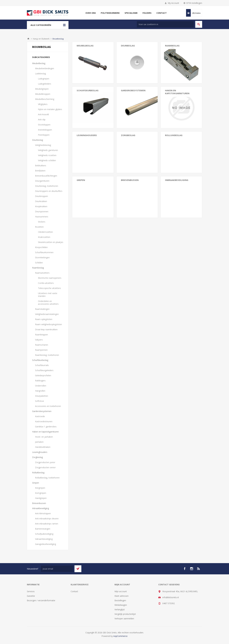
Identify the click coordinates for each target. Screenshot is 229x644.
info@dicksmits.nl (171, 597)
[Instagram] (192, 569)
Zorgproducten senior (45, 467)
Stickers (42, 222)
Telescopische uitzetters (49, 288)
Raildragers (40, 381)
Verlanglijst (120, 609)
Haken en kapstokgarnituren (45, 432)
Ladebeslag (40, 74)
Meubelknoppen (43, 94)
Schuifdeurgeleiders (44, 370)
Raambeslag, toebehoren (47, 355)
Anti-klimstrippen (43, 513)
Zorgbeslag (37, 457)
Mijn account (121, 591)
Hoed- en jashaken (44, 437)
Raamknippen (41, 335)
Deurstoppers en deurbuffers (49, 191)
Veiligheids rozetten (47, 155)
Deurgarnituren (42, 181)
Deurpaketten (42, 396)
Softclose (40, 401)
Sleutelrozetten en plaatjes (51, 242)
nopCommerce (120, 636)
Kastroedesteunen (44, 421)
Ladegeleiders (45, 84)
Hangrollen (40, 391)
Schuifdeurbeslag (40, 360)
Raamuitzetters (42, 273)
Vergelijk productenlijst (125, 614)
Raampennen (41, 350)
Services (31, 591)
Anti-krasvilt (43, 114)
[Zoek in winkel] (165, 24)
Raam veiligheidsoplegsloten (48, 324)
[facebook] (185, 569)
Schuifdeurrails (42, 365)
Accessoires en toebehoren (48, 406)
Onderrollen (41, 386)
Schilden (39, 263)
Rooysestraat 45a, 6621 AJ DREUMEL (180, 591)
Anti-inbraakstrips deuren (47, 519)
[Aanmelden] (57, 569)
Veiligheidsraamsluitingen (47, 314)
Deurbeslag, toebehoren (47, 186)
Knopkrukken (41, 206)
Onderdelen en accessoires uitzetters (48, 303)
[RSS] (199, 569)
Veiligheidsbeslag (43, 145)
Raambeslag (38, 268)
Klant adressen (122, 596)
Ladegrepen (44, 79)
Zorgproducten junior (45, 462)
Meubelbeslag (39, 63)
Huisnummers (42, 217)
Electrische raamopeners (50, 278)
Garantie (31, 596)
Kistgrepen (40, 488)
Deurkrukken (41, 201)
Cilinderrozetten (45, 232)
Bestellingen (120, 600)
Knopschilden (41, 247)
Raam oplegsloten (44, 319)
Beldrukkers (41, 165)
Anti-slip (42, 119)
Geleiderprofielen (43, 375)
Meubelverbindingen (45, 68)
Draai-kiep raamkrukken (46, 329)
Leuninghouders (87, 135)
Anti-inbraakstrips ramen (47, 524)
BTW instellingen (194, 3)
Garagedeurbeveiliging (45, 544)
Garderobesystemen (42, 411)
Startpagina (28, 39)
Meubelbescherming (45, 99)
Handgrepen (41, 498)
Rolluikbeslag (38, 473)
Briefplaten (40, 171)
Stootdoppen (44, 125)
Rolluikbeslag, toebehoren (47, 478)
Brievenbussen (130, 180)
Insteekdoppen (45, 130)
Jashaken (39, 442)
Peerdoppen (44, 135)
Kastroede (40, 416)
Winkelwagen (121, 605)
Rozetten (39, 227)
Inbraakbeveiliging (41, 508)
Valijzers (39, 340)
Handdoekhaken (43, 447)
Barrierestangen (43, 529)
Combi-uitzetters (46, 283)
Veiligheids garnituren (48, 150)
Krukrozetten (44, 237)
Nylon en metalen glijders (50, 109)
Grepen (36, 483)
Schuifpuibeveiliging (44, 534)
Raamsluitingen (42, 309)
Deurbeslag (38, 140)
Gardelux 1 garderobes (46, 427)
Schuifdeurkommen (44, 252)
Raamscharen (42, 345)
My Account (173, 3)
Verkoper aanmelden (124, 619)
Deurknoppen (41, 196)
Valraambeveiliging (44, 539)
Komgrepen (41, 493)
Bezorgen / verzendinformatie (41, 600)
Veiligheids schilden (47, 160)
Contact (74, 591)
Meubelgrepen (42, 89)
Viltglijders (43, 104)
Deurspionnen (42, 211)
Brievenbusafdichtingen (46, 176)
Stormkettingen (42, 257)
